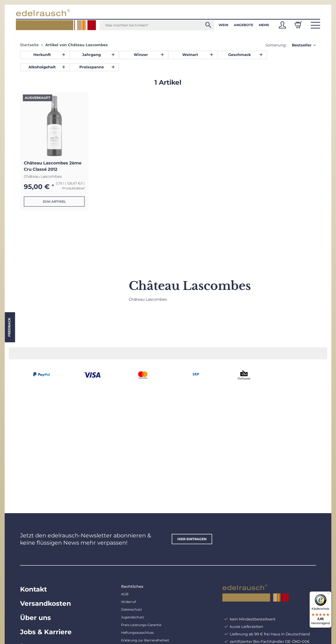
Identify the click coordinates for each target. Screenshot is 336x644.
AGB (125, 594)
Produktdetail (73, 188)
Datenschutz (131, 609)
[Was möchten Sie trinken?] (157, 25)
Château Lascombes (43, 176)
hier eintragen (192, 539)
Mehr (264, 25)
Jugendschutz (133, 617)
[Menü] (329, 594)
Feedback (9, 327)
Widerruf (128, 602)
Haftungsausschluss (137, 633)
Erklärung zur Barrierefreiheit (145, 640)
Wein (223, 25)
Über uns (35, 618)
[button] (282, 25)
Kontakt (33, 589)
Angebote (243, 25)
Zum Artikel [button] (54, 202)
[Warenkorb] (298, 25)
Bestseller (302, 45)
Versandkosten (45, 603)
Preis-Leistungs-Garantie (141, 625)
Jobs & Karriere (46, 632)
